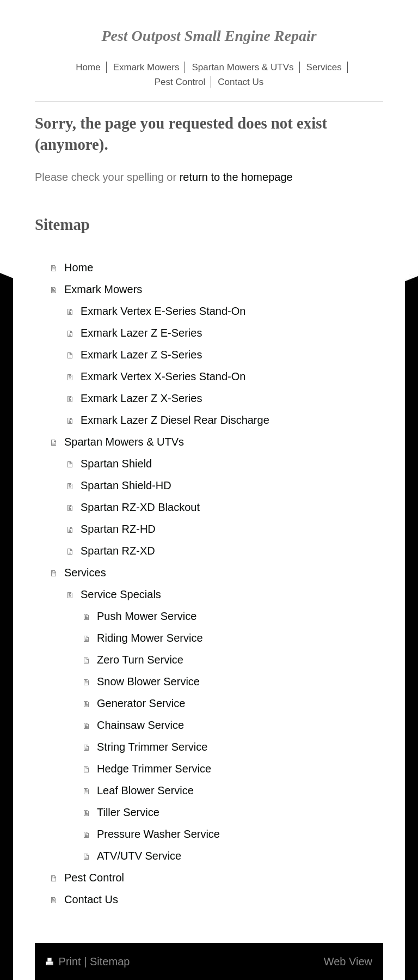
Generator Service (141, 703)
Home (79, 267)
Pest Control (94, 878)
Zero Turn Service (140, 660)
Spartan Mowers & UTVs (124, 442)
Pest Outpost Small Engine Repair (209, 36)
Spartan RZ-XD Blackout (140, 507)
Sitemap (110, 961)
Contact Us (91, 899)
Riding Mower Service (150, 638)
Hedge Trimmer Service (154, 769)
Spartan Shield (116, 464)
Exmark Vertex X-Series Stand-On (163, 376)
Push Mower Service (147, 616)
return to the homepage (236, 177)
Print (65, 961)
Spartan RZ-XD (118, 551)
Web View (348, 961)
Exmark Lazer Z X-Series (141, 398)
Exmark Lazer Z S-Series (141, 355)
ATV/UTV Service (139, 856)
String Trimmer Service (152, 747)
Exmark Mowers (103, 289)
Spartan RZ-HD (118, 529)
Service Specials (121, 594)
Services (85, 573)
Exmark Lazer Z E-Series (141, 333)
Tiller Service (128, 812)
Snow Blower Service (148, 681)
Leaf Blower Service (145, 790)
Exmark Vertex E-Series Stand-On (163, 311)
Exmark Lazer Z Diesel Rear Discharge (175, 420)
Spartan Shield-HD (126, 485)
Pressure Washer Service (158, 834)
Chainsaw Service (140, 725)
